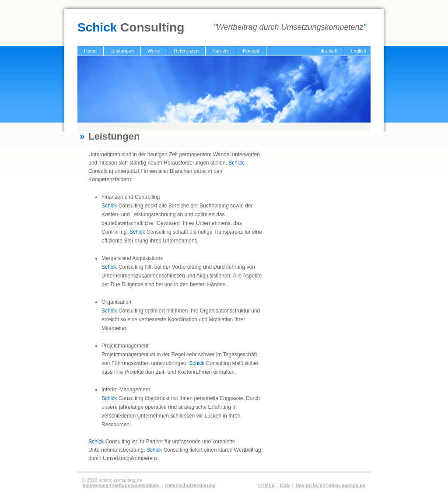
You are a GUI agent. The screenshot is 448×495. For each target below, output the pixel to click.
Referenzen (186, 51)
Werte (154, 51)
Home (90, 51)
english (359, 51)
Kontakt (251, 51)
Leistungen (122, 51)
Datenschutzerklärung (190, 485)
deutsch (329, 51)
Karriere (221, 51)
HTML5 (266, 485)
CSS (285, 485)
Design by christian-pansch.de (330, 485)
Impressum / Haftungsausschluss (121, 485)
